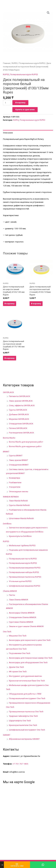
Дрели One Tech (16, 667)
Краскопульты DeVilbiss (20, 536)
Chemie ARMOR (10, 591)
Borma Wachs (9, 438)
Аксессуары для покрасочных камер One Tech (31, 658)
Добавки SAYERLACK (19, 414)
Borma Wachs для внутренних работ (26, 442)
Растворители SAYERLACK (21, 433)
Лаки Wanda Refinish (18, 501)
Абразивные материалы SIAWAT (24, 739)
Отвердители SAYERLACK (21, 424)
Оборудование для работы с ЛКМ (25, 694)
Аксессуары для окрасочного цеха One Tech (30, 640)
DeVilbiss (7, 524)
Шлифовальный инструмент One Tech (27, 730)
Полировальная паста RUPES (23, 559)
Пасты (12, 595)
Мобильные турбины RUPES (22, 545)
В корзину (20, 102)
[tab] (28, 133)
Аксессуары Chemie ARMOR (22, 613)
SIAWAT (7, 735)
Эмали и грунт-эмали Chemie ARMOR (26, 626)
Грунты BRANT (16, 456)
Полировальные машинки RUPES (25, 568)
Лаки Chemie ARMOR (19, 600)
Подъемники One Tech (20, 653)
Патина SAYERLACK (18, 428)
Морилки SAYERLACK (19, 419)
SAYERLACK (8, 392)
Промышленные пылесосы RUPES (25, 577)
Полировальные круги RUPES (32, 63)
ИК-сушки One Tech (18, 671)
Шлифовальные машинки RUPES (25, 586)
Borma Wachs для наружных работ (25, 446)
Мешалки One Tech (18, 636)
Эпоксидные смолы (19, 491)
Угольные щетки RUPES (20, 581)
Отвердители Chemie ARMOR (23, 617)
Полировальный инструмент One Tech (27, 698)
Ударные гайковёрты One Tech (23, 716)
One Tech (7, 632)
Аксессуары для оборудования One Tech (28, 662)
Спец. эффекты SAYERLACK (22, 405)
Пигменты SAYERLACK (19, 396)
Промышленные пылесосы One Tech (26, 712)
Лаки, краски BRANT (18, 460)
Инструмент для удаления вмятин (25, 676)
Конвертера (14, 478)
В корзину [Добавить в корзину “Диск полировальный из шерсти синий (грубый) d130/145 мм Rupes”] (9, 303)
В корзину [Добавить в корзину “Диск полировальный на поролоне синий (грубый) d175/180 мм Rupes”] (9, 358)
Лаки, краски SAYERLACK (21, 401)
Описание (8, 133)
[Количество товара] (7, 103)
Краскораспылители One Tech (23, 725)
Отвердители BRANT (19, 465)
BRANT (6, 452)
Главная (7, 63)
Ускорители (15, 487)
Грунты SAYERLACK (18, 410)
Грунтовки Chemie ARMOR (21, 622)
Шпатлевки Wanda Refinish (21, 518)
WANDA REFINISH (11, 497)
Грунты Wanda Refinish (19, 505)
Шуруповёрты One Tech (20, 721)
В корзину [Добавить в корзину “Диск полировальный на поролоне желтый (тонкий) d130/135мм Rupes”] (36, 303)
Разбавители (15, 482)
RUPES (15, 63)
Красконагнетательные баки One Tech (27, 681)
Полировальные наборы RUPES (24, 572)
